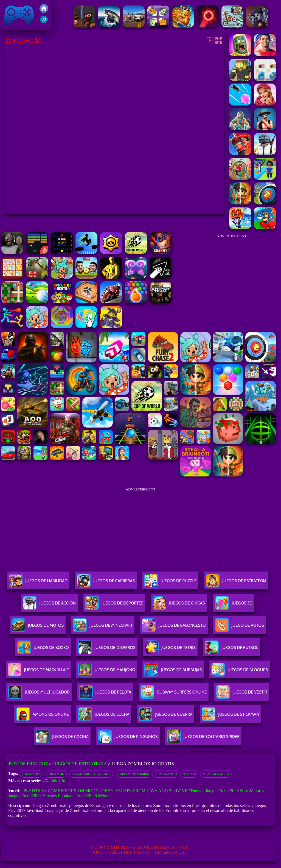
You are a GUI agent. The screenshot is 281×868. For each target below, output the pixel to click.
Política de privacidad (129, 852)
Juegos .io (31, 774)
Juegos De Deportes (114, 605)
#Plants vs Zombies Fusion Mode (60, 791)
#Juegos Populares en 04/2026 (70, 796)
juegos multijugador (91, 774)
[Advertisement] (232, 276)
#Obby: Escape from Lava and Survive (144, 791)
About (98, 852)
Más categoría (216, 774)
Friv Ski (189, 774)
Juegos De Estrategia (236, 583)
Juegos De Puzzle (170, 583)
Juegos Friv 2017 (19, 15)
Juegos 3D (56, 774)
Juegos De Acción (49, 605)
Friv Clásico (166, 774)
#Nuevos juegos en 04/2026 (214, 791)
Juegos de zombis (134, 774)
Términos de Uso (170, 852)
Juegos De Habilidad (38, 583)
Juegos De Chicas (179, 605)
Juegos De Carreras (106, 583)
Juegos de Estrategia (80, 764)
